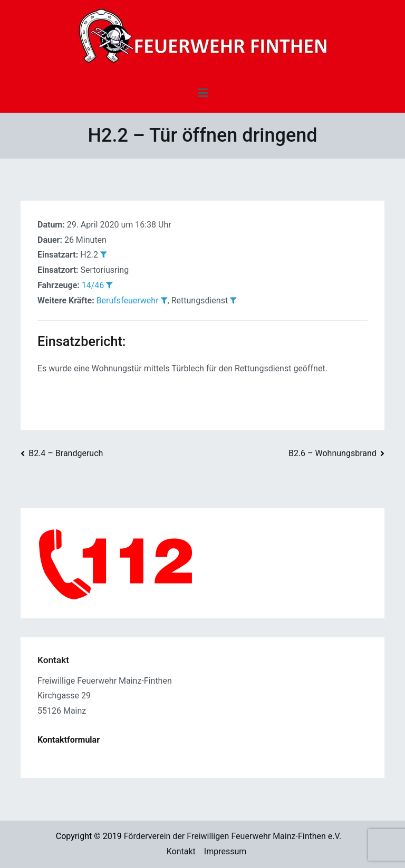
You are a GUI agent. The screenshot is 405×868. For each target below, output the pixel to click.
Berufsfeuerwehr (128, 300)
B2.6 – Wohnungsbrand (332, 453)
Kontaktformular (69, 740)
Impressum (225, 851)
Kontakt (181, 851)
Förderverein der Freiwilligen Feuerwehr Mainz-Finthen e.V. (233, 836)
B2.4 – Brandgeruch (66, 453)
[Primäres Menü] (203, 93)
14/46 (93, 285)
